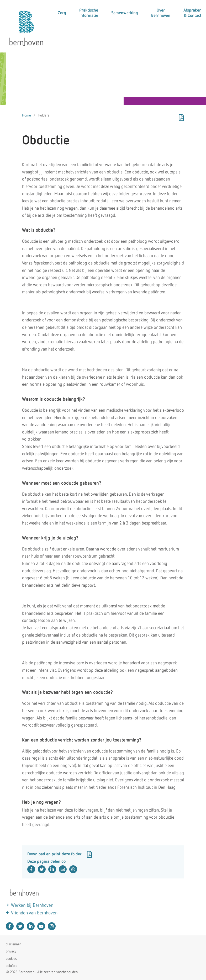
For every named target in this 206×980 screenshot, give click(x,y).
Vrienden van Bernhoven (34, 913)
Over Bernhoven (161, 13)
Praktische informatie (89, 13)
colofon (11, 966)
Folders (44, 115)
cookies (11, 959)
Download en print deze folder (60, 854)
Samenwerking (125, 13)
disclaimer (13, 944)
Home (27, 115)
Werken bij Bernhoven (32, 905)
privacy (11, 951)
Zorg (62, 13)
